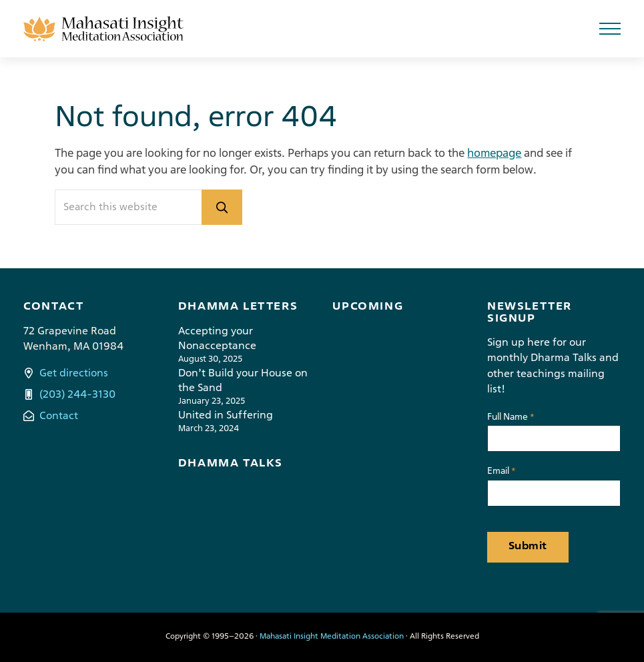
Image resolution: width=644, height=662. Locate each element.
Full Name (511, 418)
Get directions (74, 374)
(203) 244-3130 (77, 395)
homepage (494, 153)
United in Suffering (226, 416)
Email (502, 472)
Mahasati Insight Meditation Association (332, 637)
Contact (59, 416)
